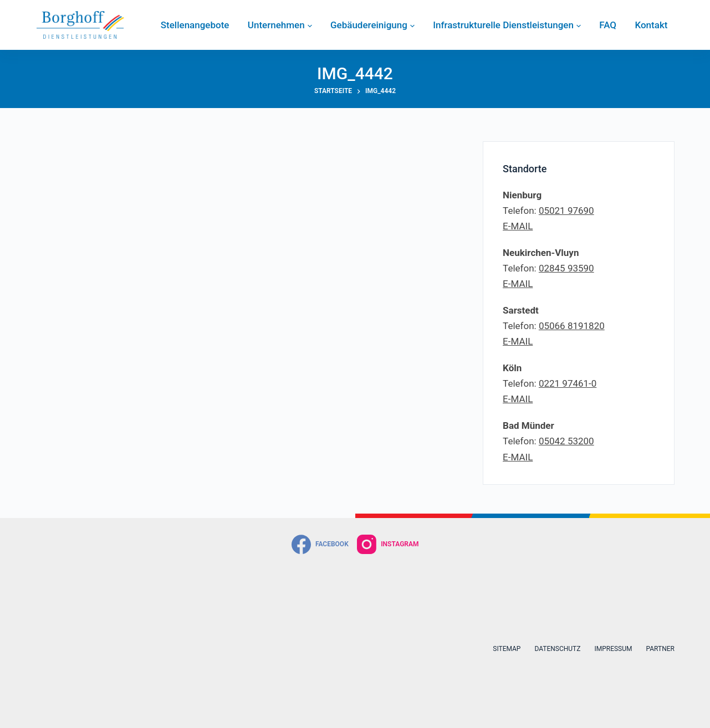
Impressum (613, 649)
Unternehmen (280, 25)
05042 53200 (566, 441)
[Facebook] (320, 544)
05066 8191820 (572, 326)
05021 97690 (566, 211)
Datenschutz (557, 649)
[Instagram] (388, 544)
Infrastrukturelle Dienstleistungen (507, 25)
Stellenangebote (195, 25)
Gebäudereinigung (372, 25)
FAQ (608, 25)
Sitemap (507, 649)
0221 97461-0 (568, 383)
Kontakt (651, 25)
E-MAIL (518, 226)
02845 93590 (566, 268)
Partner (660, 649)
